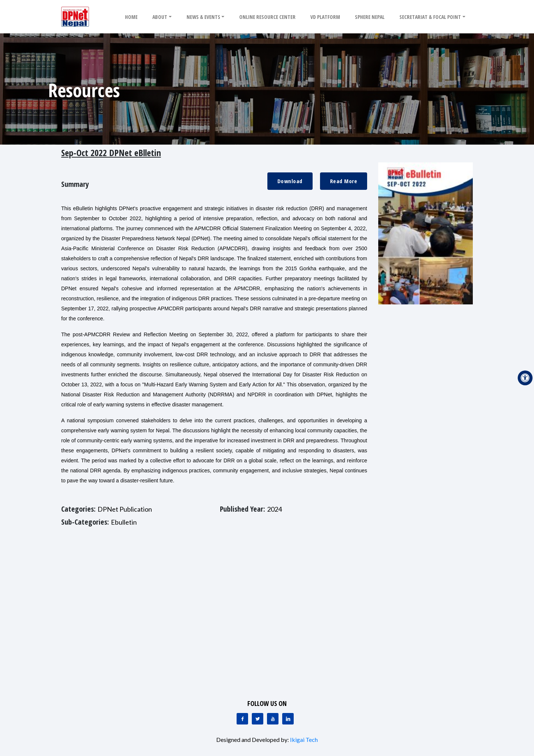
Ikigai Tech (304, 740)
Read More (344, 181)
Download (290, 181)
